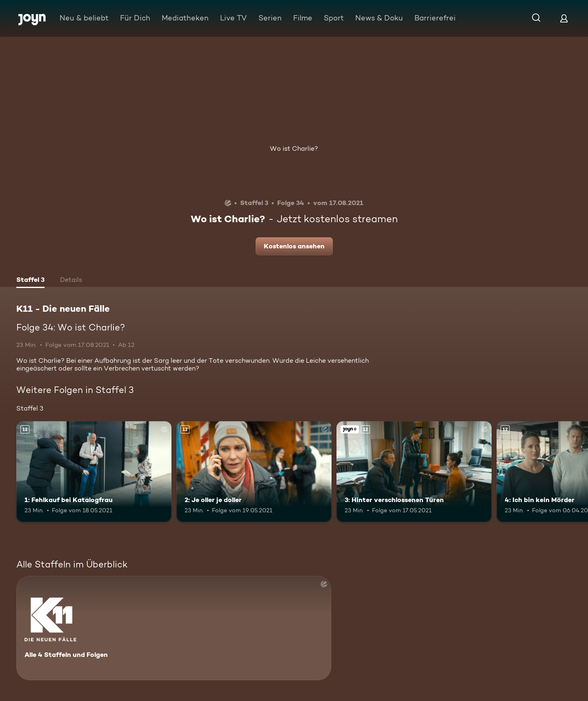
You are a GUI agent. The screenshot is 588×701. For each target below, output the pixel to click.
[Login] (564, 18)
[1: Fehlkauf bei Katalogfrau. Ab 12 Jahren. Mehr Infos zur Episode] (94, 472)
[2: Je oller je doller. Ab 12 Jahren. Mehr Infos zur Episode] (254, 472)
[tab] (30, 281)
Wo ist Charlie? (294, 148)
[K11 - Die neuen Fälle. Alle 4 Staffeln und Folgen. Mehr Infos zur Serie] (174, 628)
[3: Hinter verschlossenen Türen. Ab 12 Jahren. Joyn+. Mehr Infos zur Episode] (414, 472)
